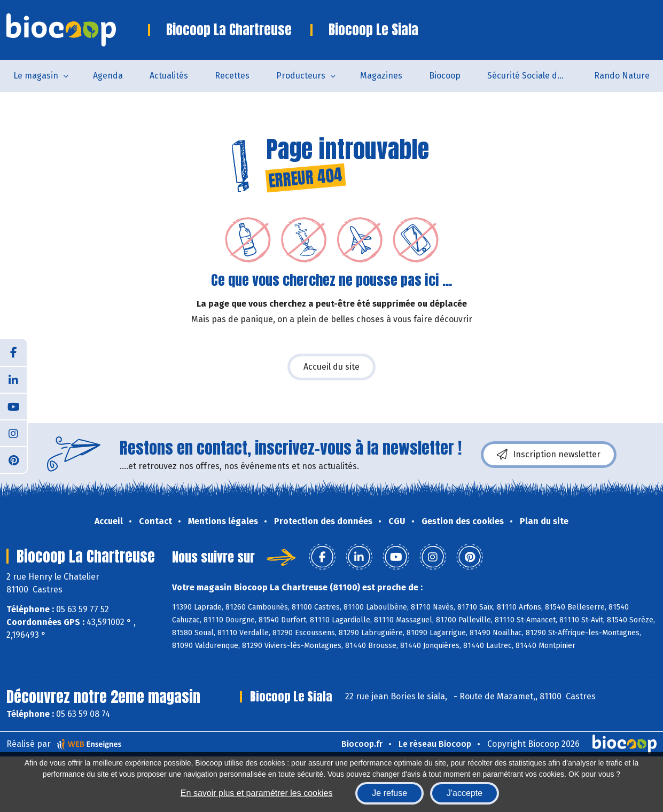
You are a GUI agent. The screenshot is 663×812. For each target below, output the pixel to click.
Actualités (169, 76)
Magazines (381, 76)
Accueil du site (331, 367)
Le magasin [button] (36, 76)
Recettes (232, 76)
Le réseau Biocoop (435, 744)
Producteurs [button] (301, 76)
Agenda (108, 76)
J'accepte (465, 793)
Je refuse (389, 793)
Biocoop (445, 76)
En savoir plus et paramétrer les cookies (257, 793)
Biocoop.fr (362, 744)
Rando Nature (622, 76)
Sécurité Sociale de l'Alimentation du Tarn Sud (534, 76)
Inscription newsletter (549, 455)
